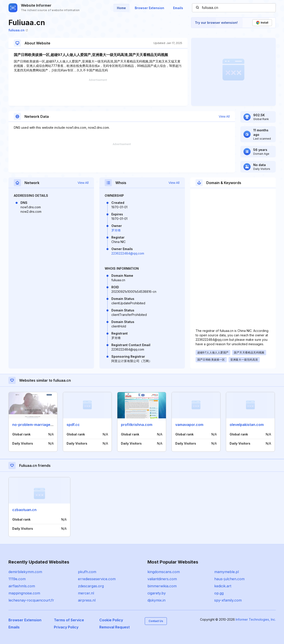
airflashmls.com (22, 586)
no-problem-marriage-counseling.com (46, 425)
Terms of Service (69, 620)
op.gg (219, 593)
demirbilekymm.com (25, 572)
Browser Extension (149, 8)
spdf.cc (73, 425)
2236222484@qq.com (128, 253)
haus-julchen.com (229, 579)
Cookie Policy (111, 620)
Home (121, 8)
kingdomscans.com (164, 572)
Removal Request (114, 627)
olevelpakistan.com (247, 425)
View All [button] (224, 116)
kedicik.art (223, 586)
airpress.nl (87, 600)
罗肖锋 (116, 230)
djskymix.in (156, 600)
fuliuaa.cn (18, 30)
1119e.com (17, 579)
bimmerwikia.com (162, 586)
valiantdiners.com (162, 579)
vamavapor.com (189, 425)
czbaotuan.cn (24, 510)
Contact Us (156, 621)
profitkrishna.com (137, 425)
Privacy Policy (66, 627)
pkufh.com (87, 572)
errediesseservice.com (97, 579)
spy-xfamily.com (228, 600)
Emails (178, 8)
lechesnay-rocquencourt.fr (31, 600)
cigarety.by (157, 593)
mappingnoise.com (24, 593)
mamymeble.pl (227, 572)
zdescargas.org (91, 586)
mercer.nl (86, 593)
